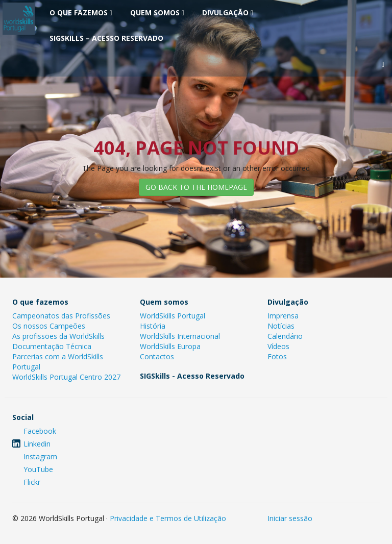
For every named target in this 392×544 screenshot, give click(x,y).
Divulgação (228, 13)
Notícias (281, 326)
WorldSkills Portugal (173, 316)
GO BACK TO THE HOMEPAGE (196, 187)
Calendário (285, 336)
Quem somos (157, 13)
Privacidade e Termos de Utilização (168, 518)
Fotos (277, 356)
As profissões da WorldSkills (58, 336)
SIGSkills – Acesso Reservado (106, 38)
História (153, 326)
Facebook (40, 431)
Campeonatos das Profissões (61, 316)
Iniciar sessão (290, 518)
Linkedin (37, 444)
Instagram (40, 456)
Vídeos (278, 346)
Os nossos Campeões (49, 326)
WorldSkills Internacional (180, 336)
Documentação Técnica (52, 346)
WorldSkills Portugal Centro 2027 (66, 377)
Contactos (157, 356)
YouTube (38, 469)
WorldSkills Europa (170, 346)
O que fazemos (81, 13)
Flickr (32, 482)
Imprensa (283, 316)
